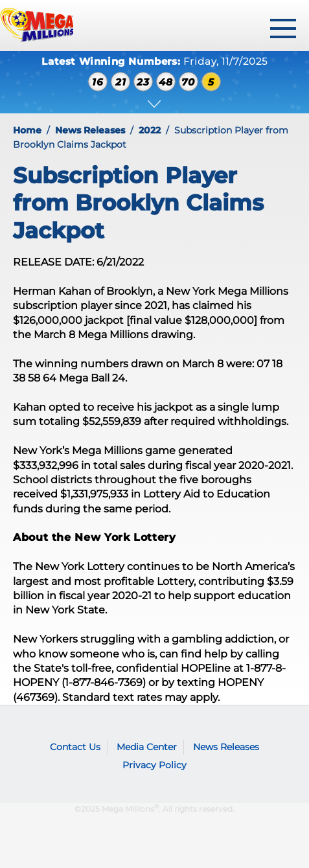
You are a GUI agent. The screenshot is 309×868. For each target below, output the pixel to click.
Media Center (147, 747)
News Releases (90, 130)
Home (27, 130)
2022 (150, 130)
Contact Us (75, 747)
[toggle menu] (283, 29)
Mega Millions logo (36, 727)
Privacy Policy (154, 765)
